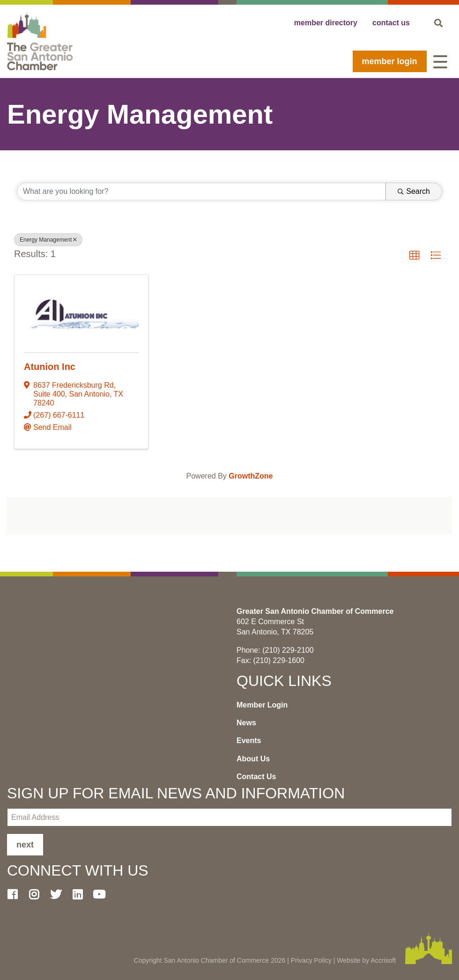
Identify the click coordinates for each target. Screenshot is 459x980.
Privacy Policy (311, 960)
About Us (253, 759)
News (246, 723)
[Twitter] (59, 894)
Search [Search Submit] (414, 191)
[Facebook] (16, 894)
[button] (415, 256)
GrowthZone (251, 476)
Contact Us (256, 777)
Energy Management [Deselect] (48, 240)
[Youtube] (103, 894)
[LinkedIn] (81, 894)
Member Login (390, 61)
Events (249, 741)
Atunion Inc (50, 367)
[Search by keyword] (201, 192)
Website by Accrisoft (366, 960)
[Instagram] (37, 894)
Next (25, 845)
